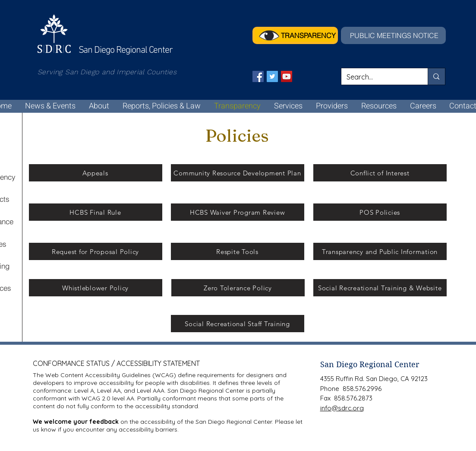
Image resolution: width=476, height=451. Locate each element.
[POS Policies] (380, 212)
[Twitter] (272, 76)
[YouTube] (287, 76)
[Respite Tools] (238, 251)
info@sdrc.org (342, 408)
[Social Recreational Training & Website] (380, 288)
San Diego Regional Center (370, 364)
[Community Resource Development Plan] (238, 173)
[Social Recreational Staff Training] (238, 324)
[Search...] (378, 77)
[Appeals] (96, 173)
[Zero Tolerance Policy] (238, 288)
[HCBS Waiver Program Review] (238, 212)
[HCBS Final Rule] (96, 212)
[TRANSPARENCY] (295, 35)
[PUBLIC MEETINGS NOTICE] (393, 35)
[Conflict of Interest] (380, 173)
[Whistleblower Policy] (96, 288)
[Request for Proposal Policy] (96, 251)
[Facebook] (258, 76)
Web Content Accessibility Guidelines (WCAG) (111, 375)
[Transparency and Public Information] (380, 251)
